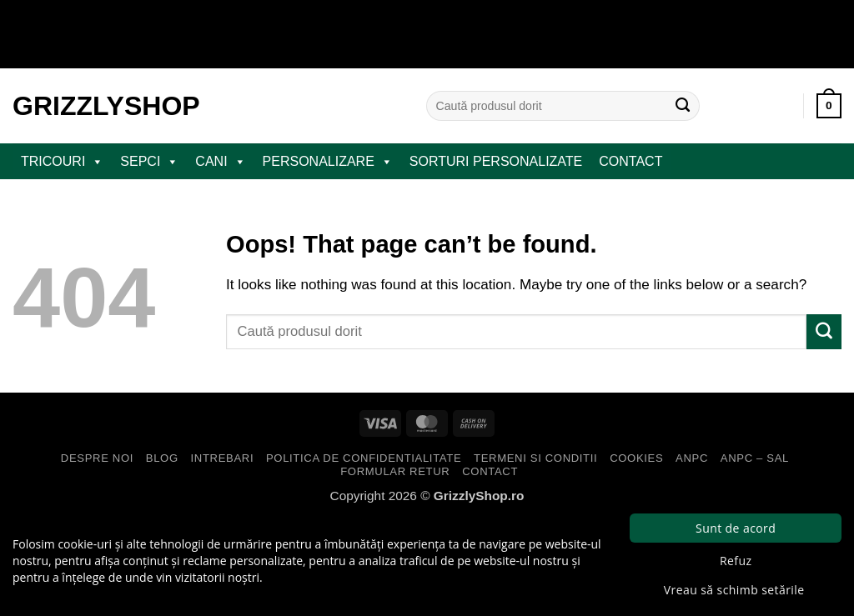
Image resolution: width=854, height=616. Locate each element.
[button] (829, 106)
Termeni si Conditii (535, 458)
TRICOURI (62, 162)
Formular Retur (395, 471)
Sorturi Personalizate (496, 161)
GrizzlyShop (106, 106)
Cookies (636, 458)
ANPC (692, 458)
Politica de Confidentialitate (364, 458)
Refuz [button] (736, 561)
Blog (162, 458)
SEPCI (149, 162)
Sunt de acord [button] (736, 528)
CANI (220, 162)
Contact (630, 161)
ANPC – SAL (755, 458)
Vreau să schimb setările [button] (734, 590)
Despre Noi (97, 458)
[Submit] (683, 106)
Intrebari (223, 458)
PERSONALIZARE (328, 162)
